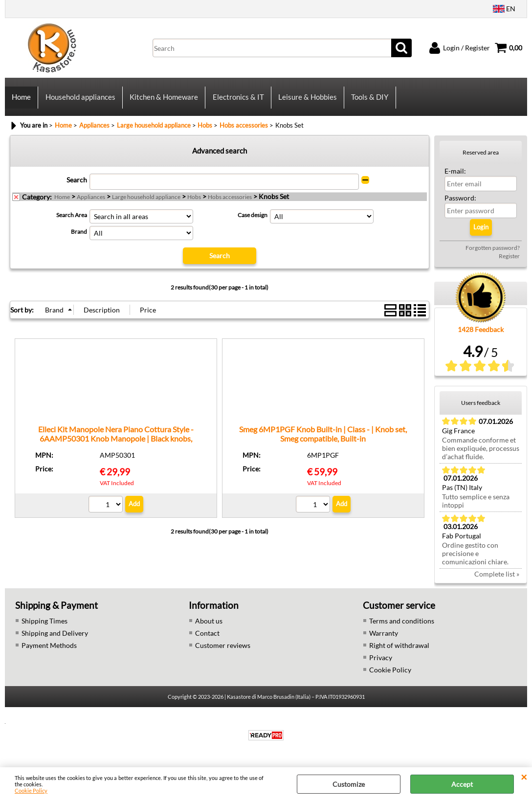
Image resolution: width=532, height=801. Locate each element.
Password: (460, 205)
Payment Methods (49, 653)
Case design (253, 222)
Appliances (91, 204)
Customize (349, 784)
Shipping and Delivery (55, 640)
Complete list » (497, 581)
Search (77, 187)
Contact (207, 640)
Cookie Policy (31, 790)
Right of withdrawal (399, 653)
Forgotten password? (493, 255)
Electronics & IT (237, 101)
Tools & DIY (369, 101)
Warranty (384, 640)
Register (509, 263)
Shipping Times (44, 628)
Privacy (381, 665)
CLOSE (524, 777)
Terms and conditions (402, 628)
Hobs (194, 204)
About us (209, 628)
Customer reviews (223, 653)
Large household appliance (146, 204)
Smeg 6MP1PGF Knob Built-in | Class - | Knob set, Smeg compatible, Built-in (323, 441)
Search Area (72, 222)
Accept (462, 784)
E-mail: (455, 178)
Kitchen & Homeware (163, 101)
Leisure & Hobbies (307, 101)
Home (21, 101)
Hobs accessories (230, 204)
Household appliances (80, 101)
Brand (79, 239)
